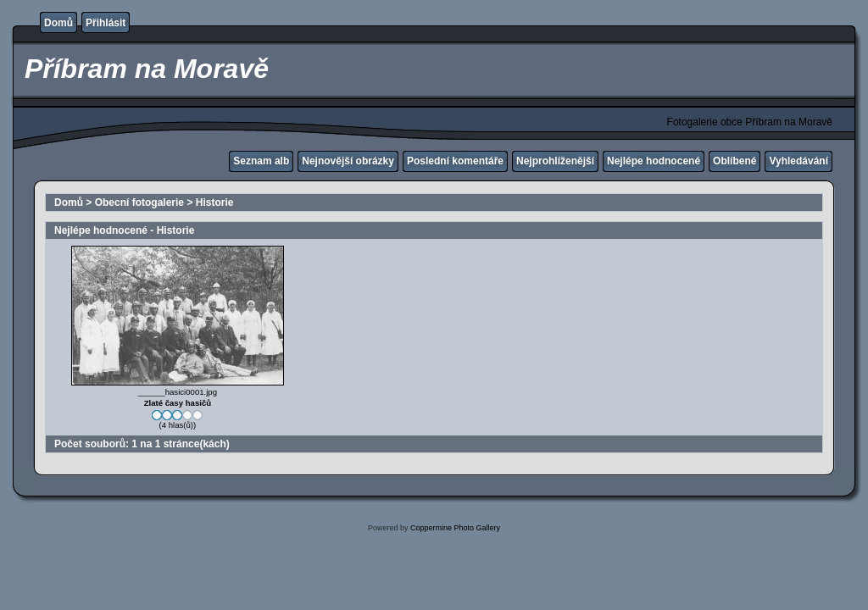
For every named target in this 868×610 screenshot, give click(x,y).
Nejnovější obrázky (348, 161)
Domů (58, 23)
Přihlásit (106, 23)
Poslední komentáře (455, 161)
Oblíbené (734, 161)
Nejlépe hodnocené (654, 161)
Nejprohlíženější (555, 161)
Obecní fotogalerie (139, 202)
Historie (215, 202)
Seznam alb (261, 161)
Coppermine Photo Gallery (455, 528)
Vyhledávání (798, 161)
